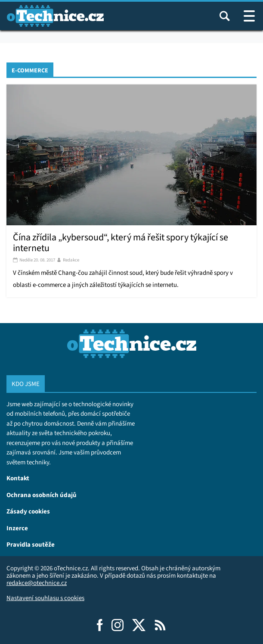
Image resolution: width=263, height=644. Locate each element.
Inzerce (17, 528)
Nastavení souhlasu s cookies (45, 598)
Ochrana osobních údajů (42, 495)
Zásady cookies (28, 511)
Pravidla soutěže (31, 544)
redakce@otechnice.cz (37, 583)
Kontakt (18, 478)
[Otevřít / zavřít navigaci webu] (249, 16)
